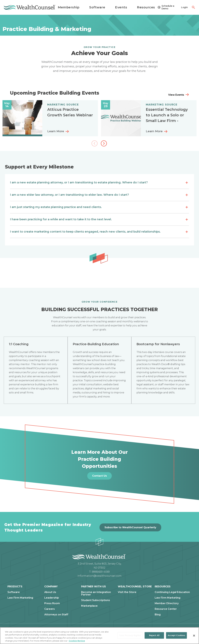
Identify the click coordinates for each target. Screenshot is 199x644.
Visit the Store (127, 592)
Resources (146, 7)
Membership (69, 7)
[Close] (194, 636)
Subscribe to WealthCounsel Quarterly (130, 527)
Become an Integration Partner (96, 593)
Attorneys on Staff (56, 615)
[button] (104, 144)
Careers (50, 609)
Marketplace (89, 606)
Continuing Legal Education (172, 592)
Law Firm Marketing (20, 598)
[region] (99, 636)
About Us (50, 592)
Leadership (52, 598)
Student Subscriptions (96, 600)
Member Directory (167, 603)
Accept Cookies (176, 635)
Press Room (52, 603)
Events (121, 7)
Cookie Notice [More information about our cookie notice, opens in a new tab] (77, 641)
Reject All (154, 635)
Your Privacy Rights (130, 635)
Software (97, 7)
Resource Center (166, 609)
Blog (158, 615)
